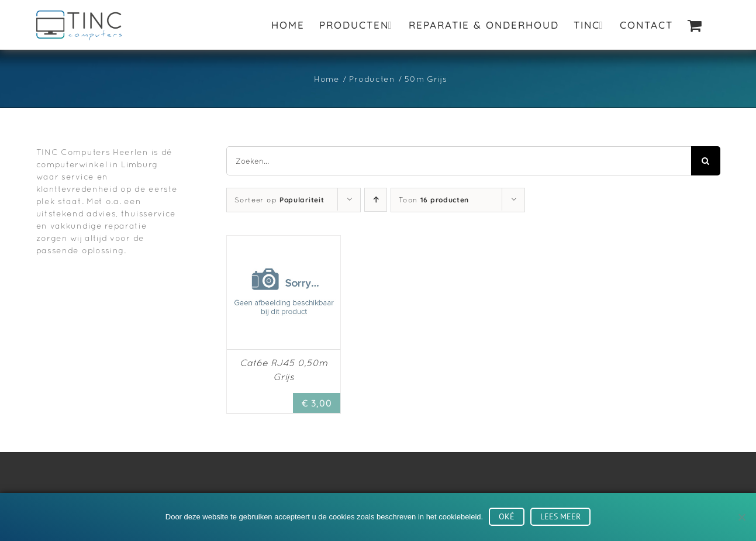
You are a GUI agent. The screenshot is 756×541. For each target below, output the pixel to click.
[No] (741, 517)
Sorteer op (279, 200)
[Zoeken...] (458, 161)
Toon (434, 200)
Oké (507, 516)
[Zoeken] (706, 161)
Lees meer (560, 516)
